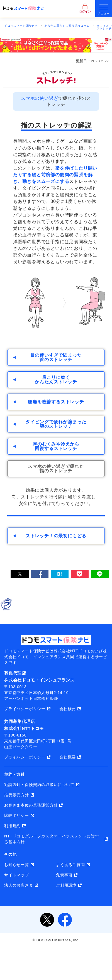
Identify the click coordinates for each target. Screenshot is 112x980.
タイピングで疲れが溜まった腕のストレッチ (56, 424)
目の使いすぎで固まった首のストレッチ (56, 357)
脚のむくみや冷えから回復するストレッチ (56, 446)
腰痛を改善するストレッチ (56, 402)
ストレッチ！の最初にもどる (56, 536)
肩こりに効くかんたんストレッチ (56, 380)
